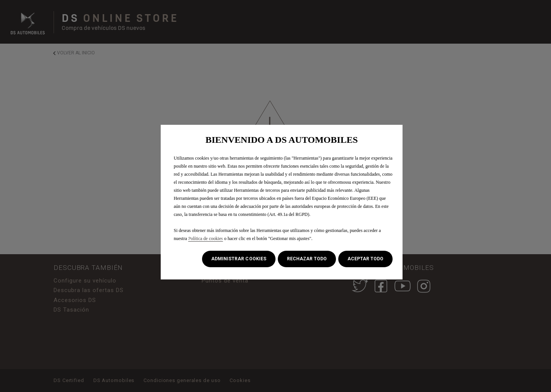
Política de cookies (206, 238)
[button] (239, 259)
